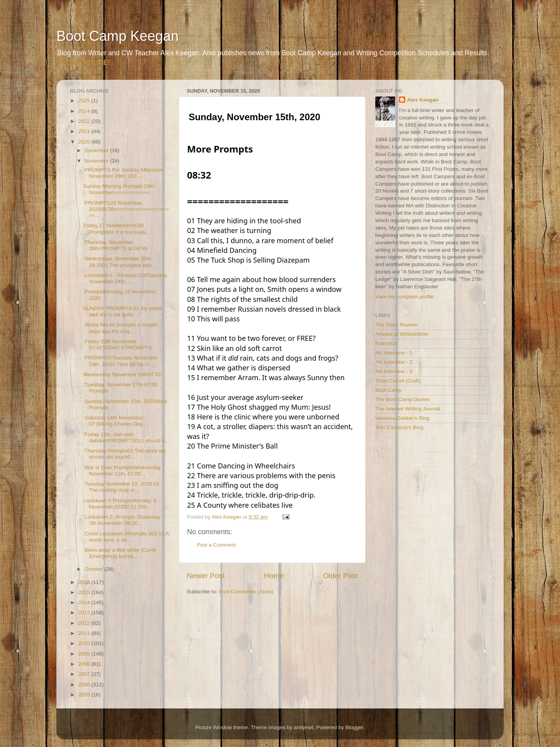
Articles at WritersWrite (402, 334)
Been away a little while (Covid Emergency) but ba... (120, 553)
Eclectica (386, 343)
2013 (85, 613)
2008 (85, 664)
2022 (85, 121)
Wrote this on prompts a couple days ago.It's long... (120, 328)
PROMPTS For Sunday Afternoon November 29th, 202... (123, 173)
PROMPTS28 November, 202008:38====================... (126, 209)
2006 (85, 685)
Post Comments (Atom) (246, 592)
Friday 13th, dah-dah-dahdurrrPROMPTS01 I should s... (126, 438)
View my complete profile (404, 297)
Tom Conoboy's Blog (399, 427)
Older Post (340, 576)
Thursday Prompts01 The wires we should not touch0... (124, 454)
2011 (85, 633)
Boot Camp (388, 390)
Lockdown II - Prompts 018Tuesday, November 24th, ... (126, 278)
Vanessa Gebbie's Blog (402, 418)
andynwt (303, 727)
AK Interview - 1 (394, 353)
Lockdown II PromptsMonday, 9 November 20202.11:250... (120, 504)
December (97, 150)
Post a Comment (216, 545)
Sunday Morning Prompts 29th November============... (119, 189)
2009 (85, 654)
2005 (85, 695)
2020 (85, 142)
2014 (85, 602)
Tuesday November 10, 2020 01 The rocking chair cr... (121, 487)
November (97, 161)
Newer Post (206, 576)
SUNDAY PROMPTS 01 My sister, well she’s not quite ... (123, 311)
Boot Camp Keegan (117, 36)
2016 (85, 582)
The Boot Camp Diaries (402, 399)
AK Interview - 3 (394, 371)
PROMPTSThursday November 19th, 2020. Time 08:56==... (121, 361)
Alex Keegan (423, 100)
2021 (85, 131)
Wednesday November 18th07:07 (122, 374)
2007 (85, 674)
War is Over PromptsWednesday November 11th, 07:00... (122, 471)
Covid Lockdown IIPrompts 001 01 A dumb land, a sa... (126, 537)
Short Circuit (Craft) (398, 381)
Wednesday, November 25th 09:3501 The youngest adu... (120, 262)
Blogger (354, 727)
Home (274, 576)
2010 (85, 643)
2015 (85, 592)
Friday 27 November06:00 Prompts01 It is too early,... (117, 229)
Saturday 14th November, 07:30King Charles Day (114, 421)
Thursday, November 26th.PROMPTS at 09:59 (115, 245)
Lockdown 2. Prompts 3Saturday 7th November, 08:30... (122, 520)
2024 (85, 111)
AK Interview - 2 (394, 362)
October (94, 569)
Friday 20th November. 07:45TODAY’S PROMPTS (118, 345)
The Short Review (396, 325)
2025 (85, 101)
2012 (85, 623)
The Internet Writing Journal (408, 409)
